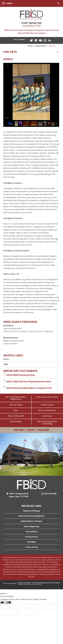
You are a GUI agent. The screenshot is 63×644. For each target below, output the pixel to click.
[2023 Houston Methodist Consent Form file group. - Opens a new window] (29, 388)
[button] (7, 3)
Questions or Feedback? (25, 583)
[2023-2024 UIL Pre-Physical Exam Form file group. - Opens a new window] (29, 382)
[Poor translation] (8, 602)
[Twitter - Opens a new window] (31, 40)
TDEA (6, 364)
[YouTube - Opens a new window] (40, 40)
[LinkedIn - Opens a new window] (50, 40)
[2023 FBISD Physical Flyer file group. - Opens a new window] (21, 375)
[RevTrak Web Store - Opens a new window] (47, 410)
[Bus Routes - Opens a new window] (47, 416)
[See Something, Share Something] (47, 423)
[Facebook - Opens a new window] (36, 40)
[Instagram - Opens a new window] (45, 40)
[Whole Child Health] (16, 416)
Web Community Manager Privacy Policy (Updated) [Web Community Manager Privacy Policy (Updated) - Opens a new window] (46, 583)
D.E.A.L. (6, 359)
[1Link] (16, 410)
